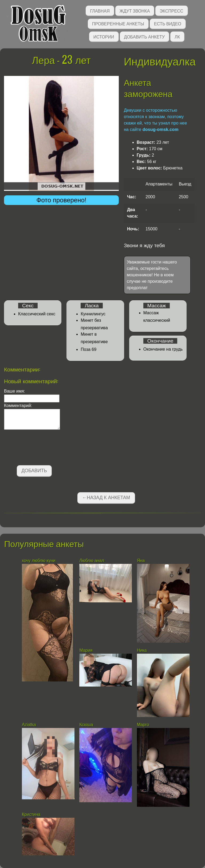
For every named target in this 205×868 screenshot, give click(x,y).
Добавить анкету (145, 36)
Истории (104, 36)
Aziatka (29, 725)
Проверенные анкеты (118, 23)
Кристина (31, 814)
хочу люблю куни (39, 561)
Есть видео (168, 23)
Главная (100, 11)
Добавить (34, 471)
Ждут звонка (135, 11)
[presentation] (45, 448)
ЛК (177, 36)
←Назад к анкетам (106, 498)
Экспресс (171, 11)
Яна (141, 561)
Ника (142, 650)
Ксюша (86, 725)
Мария (86, 650)
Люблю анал (92, 561)
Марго (144, 725)
